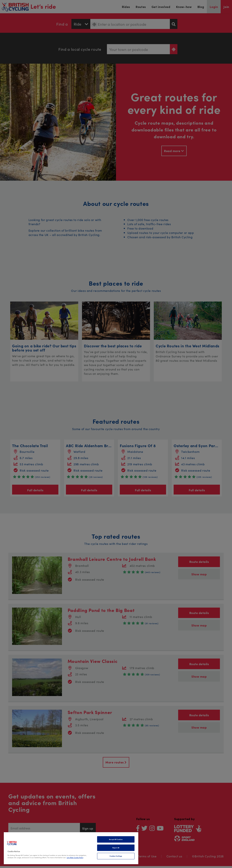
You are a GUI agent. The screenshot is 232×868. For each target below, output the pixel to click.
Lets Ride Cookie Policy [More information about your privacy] (75, 857)
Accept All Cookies (116, 839)
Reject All (116, 848)
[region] (71, 848)
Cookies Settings (116, 856)
